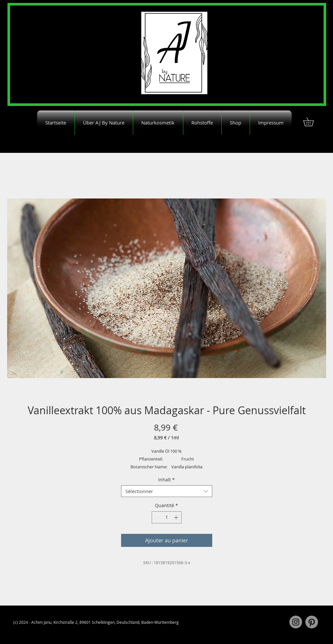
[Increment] (177, 517)
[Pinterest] (312, 622)
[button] (313, 122)
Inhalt (166, 480)
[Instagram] (296, 622)
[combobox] (167, 491)
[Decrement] (157, 517)
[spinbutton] (167, 517)
